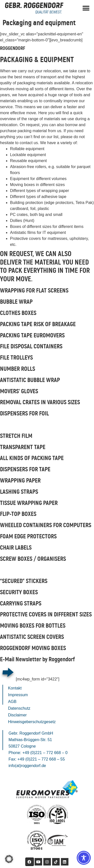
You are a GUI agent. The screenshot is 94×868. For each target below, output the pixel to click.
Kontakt (15, 688)
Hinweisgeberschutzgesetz (32, 722)
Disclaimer (17, 715)
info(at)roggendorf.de (27, 766)
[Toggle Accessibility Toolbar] (84, 858)
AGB (12, 702)
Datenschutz (19, 708)
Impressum (18, 695)
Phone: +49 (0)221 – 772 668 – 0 (38, 753)
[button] (86, 8)
